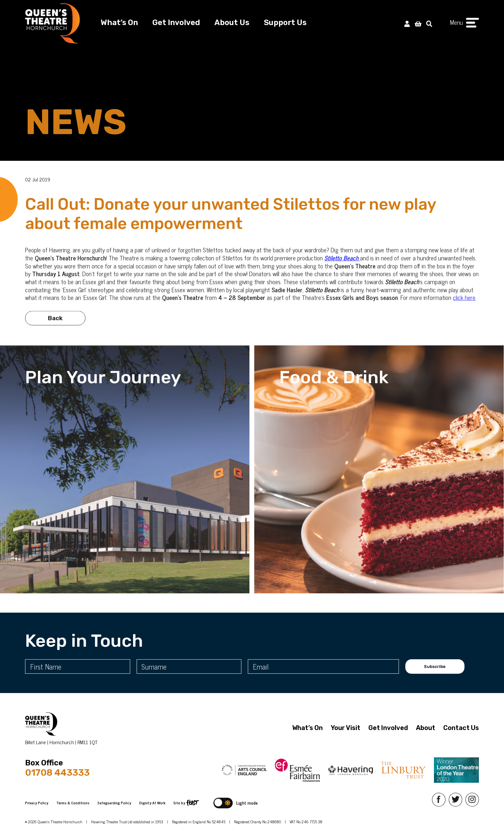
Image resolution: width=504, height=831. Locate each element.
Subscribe (435, 667)
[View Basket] (418, 23)
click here (464, 308)
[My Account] (407, 23)
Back (55, 329)
